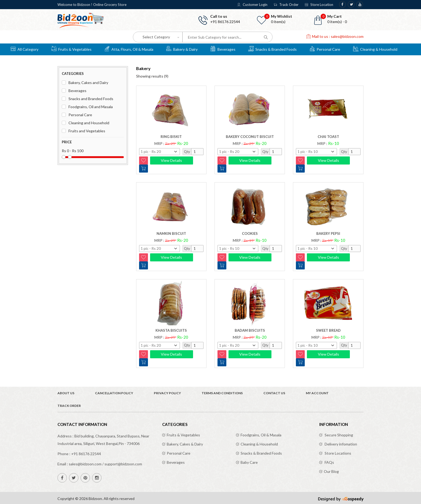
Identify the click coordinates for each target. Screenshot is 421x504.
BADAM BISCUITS (250, 330)
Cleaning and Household (89, 123)
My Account (317, 393)
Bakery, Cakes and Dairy (88, 83)
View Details (171, 160)
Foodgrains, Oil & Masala (261, 435)
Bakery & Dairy (182, 49)
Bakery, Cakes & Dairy (185, 444)
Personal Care (325, 49)
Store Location (319, 5)
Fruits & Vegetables (71, 49)
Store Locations (337, 453)
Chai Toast (328, 137)
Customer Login (252, 5)
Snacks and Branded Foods (91, 99)
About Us (66, 393)
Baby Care (249, 462)
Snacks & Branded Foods (273, 49)
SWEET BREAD (328, 330)
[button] (339, 19)
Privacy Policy (167, 393)
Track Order (286, 5)
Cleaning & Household (375, 49)
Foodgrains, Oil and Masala (91, 107)
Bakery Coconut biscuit (250, 137)
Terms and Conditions (222, 393)
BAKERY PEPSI (328, 233)
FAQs (329, 462)
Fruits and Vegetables (87, 131)
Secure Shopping (338, 435)
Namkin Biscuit (171, 233)
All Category (24, 49)
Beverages (223, 49)
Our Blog (331, 471)
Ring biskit (171, 137)
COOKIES (250, 233)
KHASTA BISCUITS (171, 330)
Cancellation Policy (114, 393)
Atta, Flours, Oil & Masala (129, 49)
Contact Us (274, 393)
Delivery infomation (340, 444)
